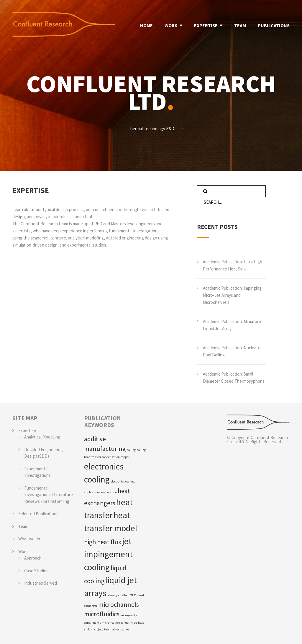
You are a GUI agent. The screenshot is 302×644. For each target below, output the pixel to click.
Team (23, 526)
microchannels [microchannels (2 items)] (119, 604)
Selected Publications (38, 514)
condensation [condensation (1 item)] (111, 457)
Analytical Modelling (42, 437)
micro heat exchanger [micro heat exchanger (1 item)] (116, 623)
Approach (33, 558)
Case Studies (36, 571)
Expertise (27, 430)
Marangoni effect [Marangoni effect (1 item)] (118, 595)
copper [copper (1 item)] (125, 457)
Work (23, 551)
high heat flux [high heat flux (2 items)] (103, 542)
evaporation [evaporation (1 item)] (109, 492)
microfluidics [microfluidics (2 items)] (102, 614)
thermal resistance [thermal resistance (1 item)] (116, 629)
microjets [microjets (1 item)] (97, 629)
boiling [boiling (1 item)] (131, 450)
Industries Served (41, 583)
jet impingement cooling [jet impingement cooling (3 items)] (108, 554)
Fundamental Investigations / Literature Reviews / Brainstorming (49, 495)
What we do (29, 539)
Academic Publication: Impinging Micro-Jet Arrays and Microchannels (232, 295)
